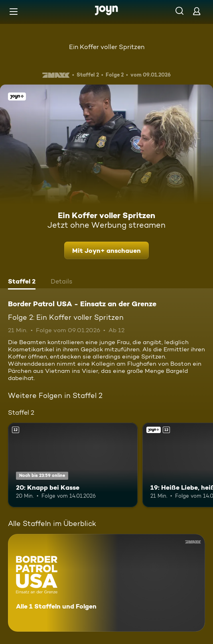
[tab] (22, 282)
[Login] (197, 11)
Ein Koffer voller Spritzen (107, 47)
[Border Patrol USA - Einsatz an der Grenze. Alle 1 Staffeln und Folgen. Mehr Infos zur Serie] (106, 583)
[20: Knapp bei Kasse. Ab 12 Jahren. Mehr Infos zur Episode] (73, 465)
